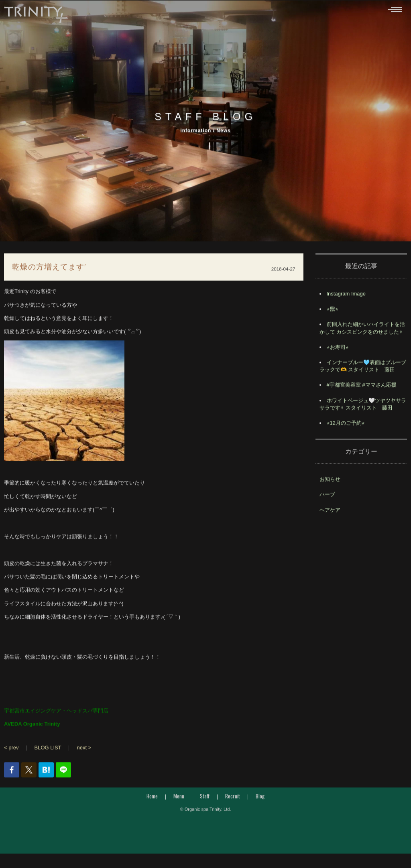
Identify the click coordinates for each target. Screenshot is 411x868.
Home (152, 798)
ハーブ (327, 497)
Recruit (233, 798)
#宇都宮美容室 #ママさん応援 (362, 387)
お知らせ (330, 481)
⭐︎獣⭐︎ (333, 311)
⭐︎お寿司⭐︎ (338, 349)
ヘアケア (330, 512)
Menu (179, 798)
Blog (260, 798)
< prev (11, 749)
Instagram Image (346, 296)
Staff (205, 798)
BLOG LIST (48, 749)
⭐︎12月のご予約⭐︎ (346, 425)
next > (84, 749)
